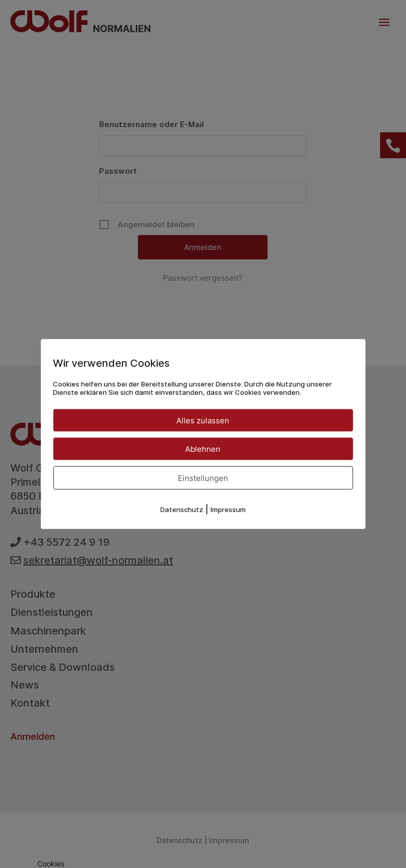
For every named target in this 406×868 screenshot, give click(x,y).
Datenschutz (182, 509)
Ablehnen (203, 449)
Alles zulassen (203, 421)
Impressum (228, 509)
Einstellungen (203, 478)
